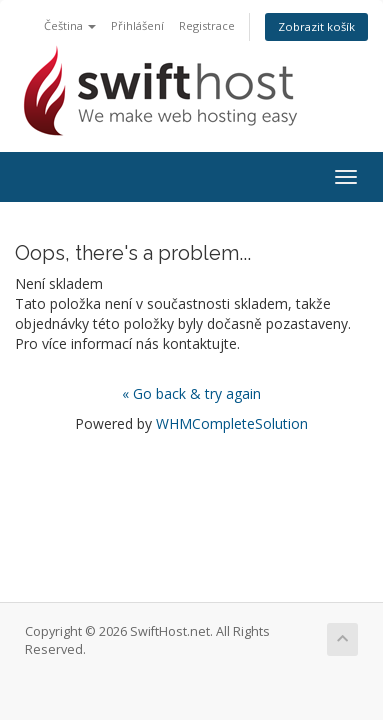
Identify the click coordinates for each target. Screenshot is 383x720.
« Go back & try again (191, 393)
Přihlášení (137, 25)
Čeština (70, 25)
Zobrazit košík (316, 26)
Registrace (207, 25)
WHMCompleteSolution (232, 423)
